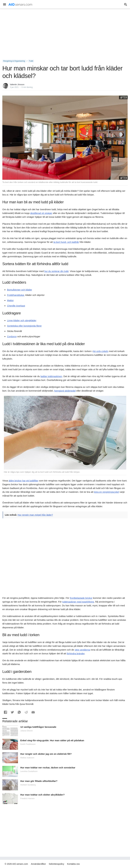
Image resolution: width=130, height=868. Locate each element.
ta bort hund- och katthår (66, 242)
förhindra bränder (76, 653)
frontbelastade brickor (81, 598)
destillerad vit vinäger (41, 213)
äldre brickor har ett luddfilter (24, 481)
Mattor (10, 300)
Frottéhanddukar (16, 295)
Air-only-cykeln (100, 351)
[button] (5, 712)
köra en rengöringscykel (106, 492)
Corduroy (12, 336)
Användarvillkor (38, 864)
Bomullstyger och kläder (20, 290)
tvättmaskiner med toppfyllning (78, 602)
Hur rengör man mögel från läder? (35, 515)
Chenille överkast (16, 306)
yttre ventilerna (82, 650)
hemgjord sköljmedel (65, 391)
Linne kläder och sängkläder (22, 320)
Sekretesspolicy (56, 864)
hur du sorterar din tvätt (56, 271)
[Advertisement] (65, 34)
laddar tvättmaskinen (51, 376)
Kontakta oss (73, 864)
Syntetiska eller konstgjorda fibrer (24, 326)
